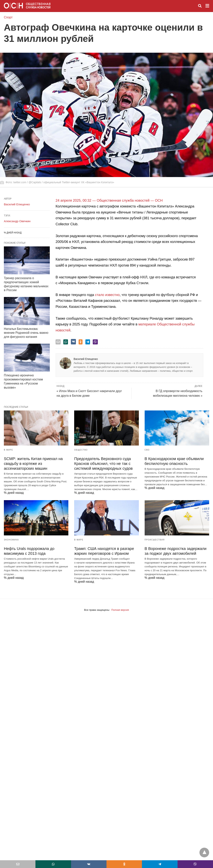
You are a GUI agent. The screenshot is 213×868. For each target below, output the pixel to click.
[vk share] (73, 342)
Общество (81, 450)
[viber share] (95, 342)
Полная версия (120, 610)
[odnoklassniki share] (81, 342)
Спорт (8, 17)
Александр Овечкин (17, 221)
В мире (8, 450)
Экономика (11, 540)
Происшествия (155, 540)
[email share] (58, 342)
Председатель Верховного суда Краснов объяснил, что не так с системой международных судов (103, 464)
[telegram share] (88, 342)
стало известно (107, 295)
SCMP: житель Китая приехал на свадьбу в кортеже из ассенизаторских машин (33, 464)
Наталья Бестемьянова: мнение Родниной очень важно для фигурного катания (26, 333)
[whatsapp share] (66, 342)
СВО (147, 450)
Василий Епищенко (86, 359)
